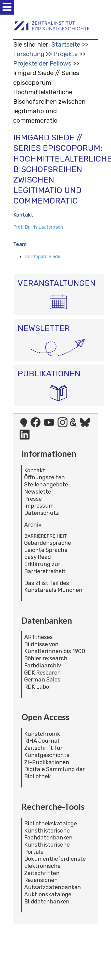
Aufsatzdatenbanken (53, 887)
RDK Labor (38, 687)
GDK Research (43, 673)
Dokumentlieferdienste (55, 859)
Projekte (66, 54)
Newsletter (39, 492)
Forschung (29, 54)
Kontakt (35, 470)
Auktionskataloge (48, 894)
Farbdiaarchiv (43, 665)
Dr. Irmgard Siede (42, 257)
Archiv (33, 525)
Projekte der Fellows (42, 63)
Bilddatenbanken (47, 902)
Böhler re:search (46, 658)
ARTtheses (38, 637)
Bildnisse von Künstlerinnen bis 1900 (55, 648)
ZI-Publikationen (47, 762)
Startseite (66, 44)
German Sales (42, 680)
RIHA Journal (42, 741)
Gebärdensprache (48, 543)
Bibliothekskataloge (51, 823)
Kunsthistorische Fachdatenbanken (48, 834)
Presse (33, 499)
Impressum (39, 506)
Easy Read (38, 557)
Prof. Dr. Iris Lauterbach (38, 227)
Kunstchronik (42, 734)
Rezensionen (41, 880)
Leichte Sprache (46, 550)
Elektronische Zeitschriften (42, 870)
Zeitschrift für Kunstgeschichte (47, 752)
